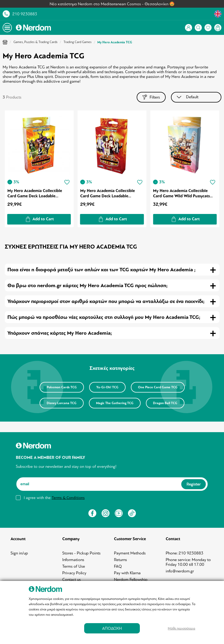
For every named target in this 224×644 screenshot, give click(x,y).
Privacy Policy (74, 573)
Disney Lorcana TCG (62, 403)
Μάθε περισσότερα (182, 628)
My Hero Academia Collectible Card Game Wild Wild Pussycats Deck (181, 193)
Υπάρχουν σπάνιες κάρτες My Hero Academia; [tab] (60, 333)
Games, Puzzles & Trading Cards (35, 42)
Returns (120, 560)
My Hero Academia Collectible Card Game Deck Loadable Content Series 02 (108, 193)
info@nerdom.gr (180, 571)
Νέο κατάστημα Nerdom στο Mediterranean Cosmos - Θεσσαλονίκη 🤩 (112, 4)
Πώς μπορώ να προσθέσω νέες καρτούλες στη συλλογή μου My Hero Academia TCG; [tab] (104, 317)
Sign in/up (19, 553)
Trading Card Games (78, 42)
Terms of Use (74, 566)
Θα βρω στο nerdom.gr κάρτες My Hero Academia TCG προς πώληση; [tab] (87, 285)
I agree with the (54, 498)
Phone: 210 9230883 (185, 553)
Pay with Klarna (127, 573)
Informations (73, 560)
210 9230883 (25, 14)
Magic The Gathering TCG (115, 403)
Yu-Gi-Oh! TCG (107, 387)
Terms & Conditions (68, 498)
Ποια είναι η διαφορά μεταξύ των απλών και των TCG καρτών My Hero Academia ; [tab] (101, 270)
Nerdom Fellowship (131, 580)
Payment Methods (130, 553)
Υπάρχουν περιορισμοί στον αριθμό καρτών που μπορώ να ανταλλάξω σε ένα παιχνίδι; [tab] (106, 301)
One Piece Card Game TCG (158, 387)
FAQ (118, 566)
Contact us (72, 580)
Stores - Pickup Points (81, 553)
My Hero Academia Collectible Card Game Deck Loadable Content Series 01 (35, 193)
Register (194, 484)
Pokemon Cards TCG (62, 387)
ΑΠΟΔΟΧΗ (112, 628)
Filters (151, 97)
